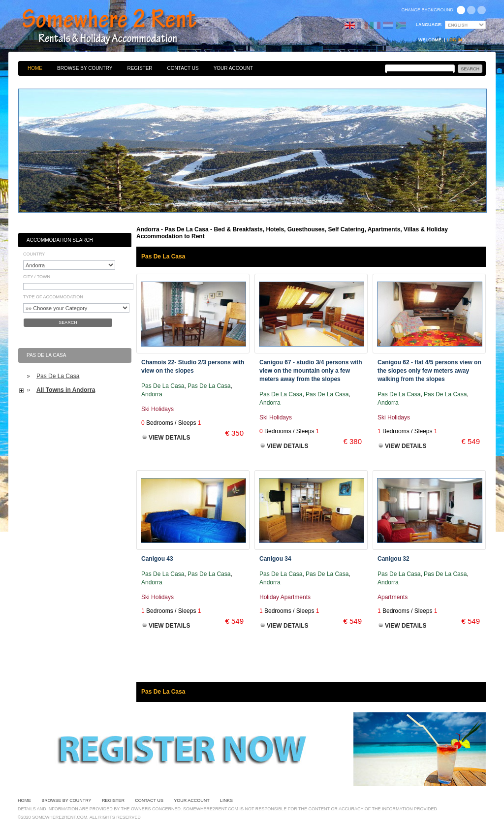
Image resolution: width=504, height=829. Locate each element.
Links (226, 800)
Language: (429, 25)
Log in (455, 40)
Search (68, 322)
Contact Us (183, 68)
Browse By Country (85, 68)
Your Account (234, 68)
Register (140, 68)
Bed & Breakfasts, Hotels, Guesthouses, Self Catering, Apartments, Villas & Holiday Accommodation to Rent (120, 27)
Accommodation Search (60, 240)
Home (35, 68)
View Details (169, 438)
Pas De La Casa (58, 376)
